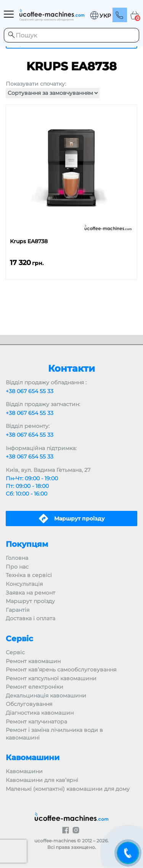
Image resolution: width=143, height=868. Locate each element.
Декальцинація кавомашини (46, 696)
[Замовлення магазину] (53, 93)
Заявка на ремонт (31, 593)
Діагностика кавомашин (40, 713)
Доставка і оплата (31, 618)
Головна (17, 558)
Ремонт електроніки (35, 687)
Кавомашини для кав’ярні (42, 780)
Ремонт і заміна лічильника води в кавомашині (54, 734)
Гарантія (18, 610)
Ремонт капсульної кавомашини (51, 678)
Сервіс (15, 652)
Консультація (24, 584)
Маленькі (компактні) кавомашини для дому (68, 789)
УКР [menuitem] (105, 16)
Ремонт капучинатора (36, 722)
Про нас (17, 567)
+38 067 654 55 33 (30, 391)
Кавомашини (24, 771)
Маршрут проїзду (30, 601)
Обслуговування (29, 704)
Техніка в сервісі (29, 575)
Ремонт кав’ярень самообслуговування (61, 670)
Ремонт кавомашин (33, 661)
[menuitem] (100, 15)
